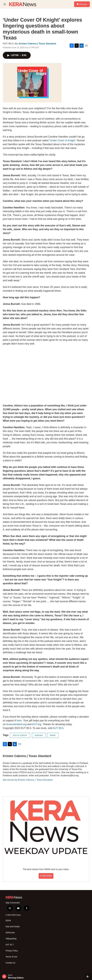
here (19, 721)
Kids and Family (13, 927)
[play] (4, 976)
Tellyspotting (11, 939)
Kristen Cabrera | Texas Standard (37, 44)
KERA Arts (10, 933)
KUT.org (37, 724)
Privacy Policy (12, 951)
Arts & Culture (20, 735)
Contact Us (10, 963)
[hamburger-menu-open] (5, 4)
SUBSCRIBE (46, 876)
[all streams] (88, 976)
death (53, 735)
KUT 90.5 (58, 728)
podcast (39, 735)
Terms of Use (11, 957)
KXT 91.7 (10, 945)
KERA (8, 921)
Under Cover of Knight (62, 140)
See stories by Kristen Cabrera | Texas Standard (28, 780)
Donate (83, 4)
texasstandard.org (16, 724)
